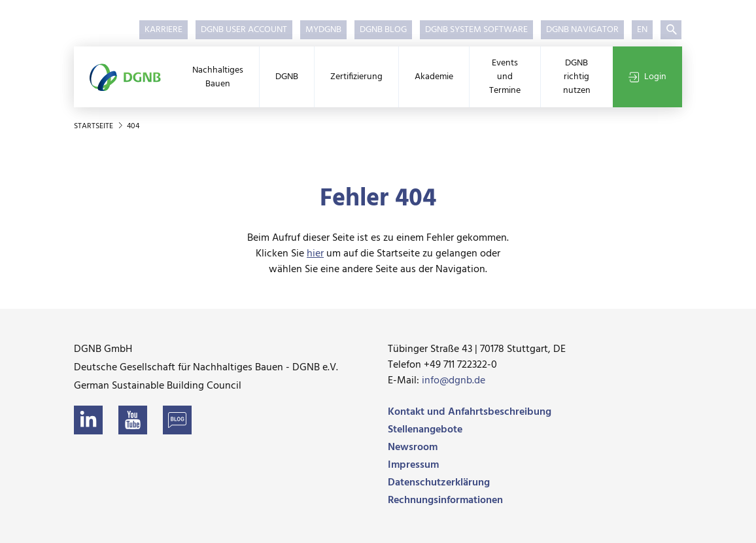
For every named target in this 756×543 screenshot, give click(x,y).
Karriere (163, 30)
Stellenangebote (425, 430)
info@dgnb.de (454, 381)
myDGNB (323, 30)
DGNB (287, 77)
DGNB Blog (383, 30)
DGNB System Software (476, 30)
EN (642, 30)
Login (647, 77)
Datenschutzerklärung (439, 483)
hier (315, 254)
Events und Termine (505, 77)
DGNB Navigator (582, 30)
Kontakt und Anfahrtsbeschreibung (470, 412)
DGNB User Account (244, 30)
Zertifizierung (356, 77)
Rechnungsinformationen (445, 500)
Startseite (94, 126)
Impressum (413, 465)
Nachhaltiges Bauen (218, 77)
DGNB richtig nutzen (577, 77)
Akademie (434, 77)
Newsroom (413, 447)
